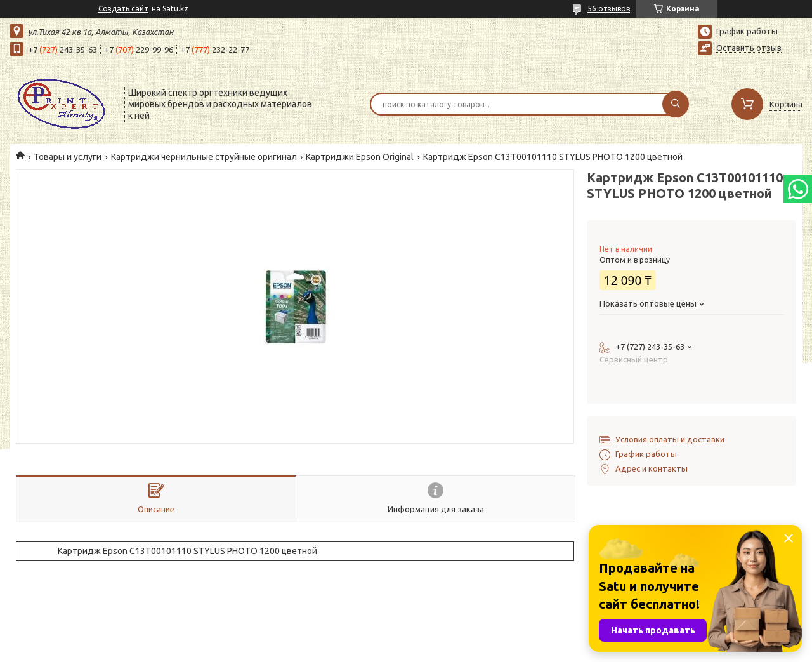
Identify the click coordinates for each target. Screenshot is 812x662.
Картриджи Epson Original (360, 157)
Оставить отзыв (749, 48)
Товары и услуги (68, 157)
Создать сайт (123, 9)
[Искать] (676, 104)
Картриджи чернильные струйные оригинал (204, 157)
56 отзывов (609, 9)
